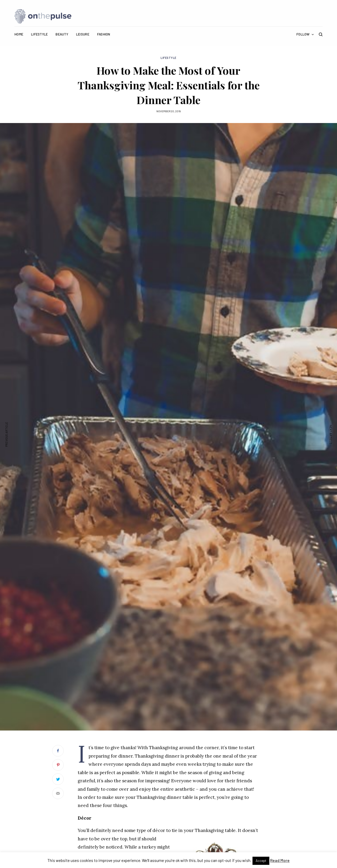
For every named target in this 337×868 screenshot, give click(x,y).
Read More (280, 860)
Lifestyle (168, 58)
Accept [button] (261, 861)
